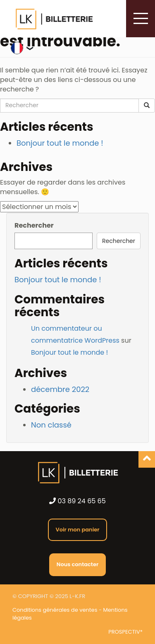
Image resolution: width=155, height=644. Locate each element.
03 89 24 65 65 (77, 501)
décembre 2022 (60, 389)
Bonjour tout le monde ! (60, 143)
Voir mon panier (77, 530)
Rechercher (34, 226)
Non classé (51, 425)
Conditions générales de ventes (55, 610)
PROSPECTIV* (125, 632)
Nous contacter (77, 564)
